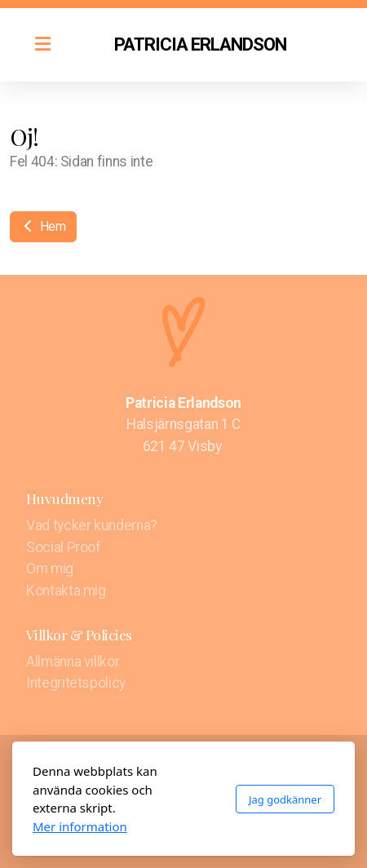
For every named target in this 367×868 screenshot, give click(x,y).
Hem (43, 226)
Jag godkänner (285, 799)
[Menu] (42, 45)
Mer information (80, 826)
